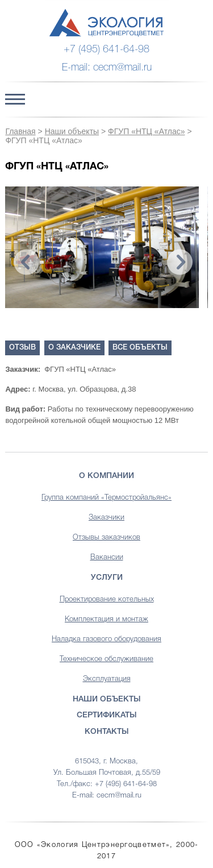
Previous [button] (26, 262)
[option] (102, 247)
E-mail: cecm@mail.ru (107, 68)
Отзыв (22, 348)
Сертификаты (107, 715)
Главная (20, 131)
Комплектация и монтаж (106, 619)
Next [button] (180, 262)
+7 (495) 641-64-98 (106, 49)
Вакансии (107, 557)
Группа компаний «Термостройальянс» (106, 498)
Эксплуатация (107, 679)
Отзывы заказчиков (106, 537)
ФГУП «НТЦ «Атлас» (146, 131)
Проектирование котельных (107, 599)
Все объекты (140, 348)
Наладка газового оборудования (106, 639)
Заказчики (106, 518)
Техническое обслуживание (106, 659)
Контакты (107, 732)
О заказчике (74, 348)
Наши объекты (72, 131)
